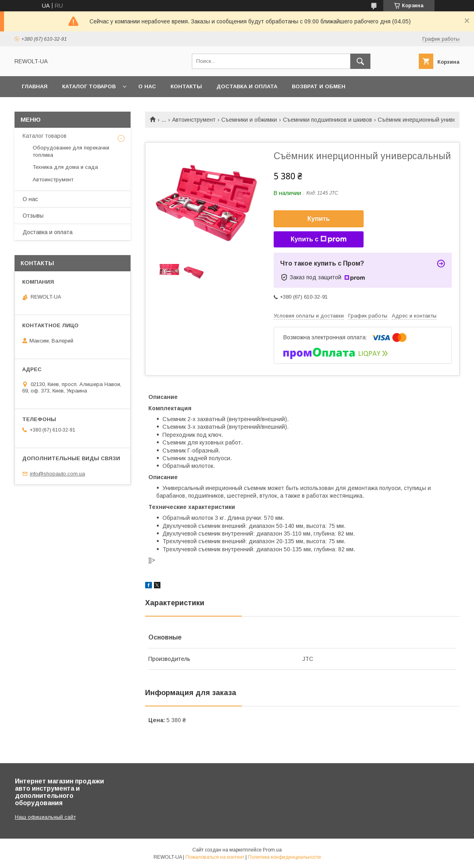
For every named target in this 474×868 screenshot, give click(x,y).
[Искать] (360, 61)
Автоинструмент (194, 120)
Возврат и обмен (319, 86)
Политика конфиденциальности (284, 857)
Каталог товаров (89, 86)
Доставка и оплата (247, 86)
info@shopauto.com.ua (57, 474)
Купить (319, 219)
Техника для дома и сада (65, 167)
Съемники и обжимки (249, 120)
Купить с (319, 239)
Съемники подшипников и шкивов (327, 120)
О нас (147, 86)
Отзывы (33, 216)
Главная (35, 86)
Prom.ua (272, 850)
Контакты (186, 86)
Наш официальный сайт (45, 817)
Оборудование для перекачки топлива (71, 151)
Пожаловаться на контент (215, 857)
